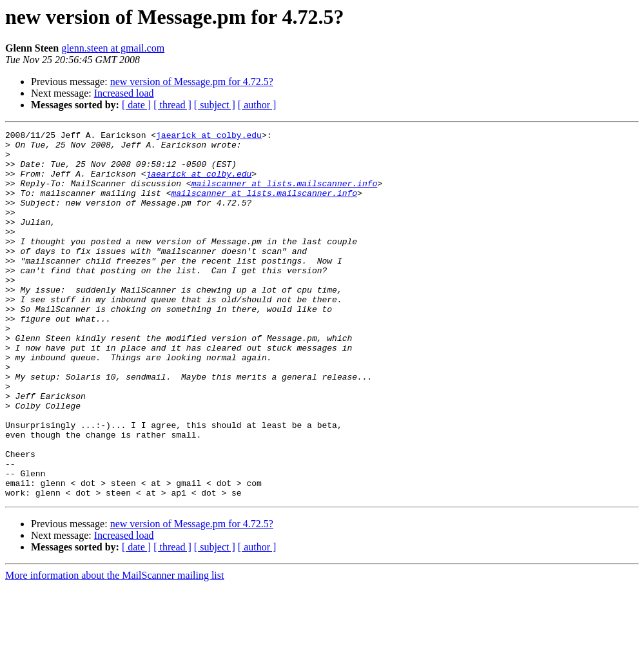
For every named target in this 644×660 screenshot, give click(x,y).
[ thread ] (172, 105)
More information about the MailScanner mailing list (114, 649)
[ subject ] (215, 105)
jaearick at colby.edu (209, 137)
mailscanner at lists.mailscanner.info (285, 195)
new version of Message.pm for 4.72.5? (192, 82)
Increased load (124, 93)
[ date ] (136, 105)
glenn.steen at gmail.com (113, 48)
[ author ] (257, 105)
